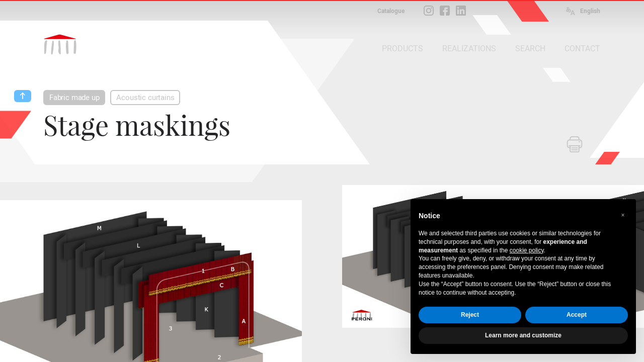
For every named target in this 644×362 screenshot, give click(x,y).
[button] (623, 215)
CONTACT (582, 49)
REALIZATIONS (469, 49)
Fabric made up (74, 98)
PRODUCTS (403, 49)
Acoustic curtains (145, 98)
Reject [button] (470, 315)
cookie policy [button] (527, 250)
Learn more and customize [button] (523, 335)
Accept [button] (577, 315)
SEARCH (530, 49)
